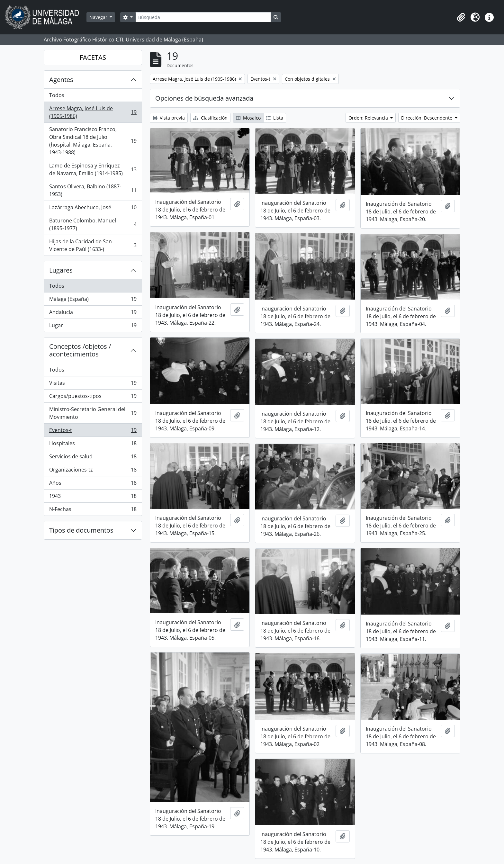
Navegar (99, 17)
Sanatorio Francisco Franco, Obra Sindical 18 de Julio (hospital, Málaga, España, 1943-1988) (93, 141)
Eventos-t (93, 432)
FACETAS (93, 57)
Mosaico (248, 118)
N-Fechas (93, 510)
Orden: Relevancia (369, 118)
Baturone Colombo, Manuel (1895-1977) (93, 224)
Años (93, 484)
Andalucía (93, 314)
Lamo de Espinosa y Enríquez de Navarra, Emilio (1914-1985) (93, 169)
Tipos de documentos (81, 530)
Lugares (61, 270)
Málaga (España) (93, 300)
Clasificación (210, 118)
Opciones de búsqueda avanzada (204, 98)
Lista (275, 118)
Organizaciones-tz (93, 471)
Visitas (93, 384)
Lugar (93, 327)
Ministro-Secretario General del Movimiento (93, 413)
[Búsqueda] (203, 17)
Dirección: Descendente (427, 118)
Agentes (61, 80)
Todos (57, 95)
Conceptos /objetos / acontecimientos (80, 350)
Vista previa (169, 118)
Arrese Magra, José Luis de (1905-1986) (93, 112)
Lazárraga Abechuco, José (93, 209)
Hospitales (93, 445)
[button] (461, 17)
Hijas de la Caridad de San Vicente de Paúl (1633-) (93, 245)
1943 (93, 497)
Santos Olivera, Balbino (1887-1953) (93, 190)
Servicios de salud (93, 458)
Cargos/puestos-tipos (93, 397)
